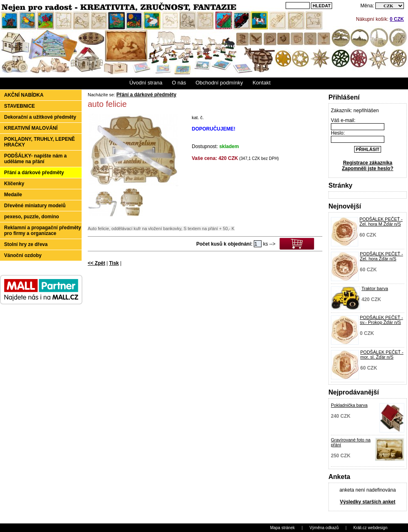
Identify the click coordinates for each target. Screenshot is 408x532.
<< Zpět (96, 263)
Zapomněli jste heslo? (368, 168)
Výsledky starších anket (368, 502)
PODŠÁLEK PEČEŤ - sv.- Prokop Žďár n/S (381, 320)
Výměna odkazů (324, 528)
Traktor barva (375, 288)
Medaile (13, 195)
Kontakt (262, 83)
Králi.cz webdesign (370, 528)
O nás (179, 83)
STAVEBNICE (20, 106)
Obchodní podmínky (219, 83)
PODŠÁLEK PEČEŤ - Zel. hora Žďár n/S (381, 256)
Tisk (114, 263)
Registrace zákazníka (368, 163)
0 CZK (397, 19)
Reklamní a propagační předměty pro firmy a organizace (43, 231)
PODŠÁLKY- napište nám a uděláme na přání (35, 159)
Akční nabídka (24, 95)
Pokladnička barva (349, 405)
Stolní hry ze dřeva (26, 244)
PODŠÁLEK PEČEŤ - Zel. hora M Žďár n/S (381, 222)
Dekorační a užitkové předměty (40, 117)
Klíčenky (14, 184)
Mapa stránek (283, 528)
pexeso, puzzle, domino (32, 217)
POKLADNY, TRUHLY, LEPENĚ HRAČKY (40, 142)
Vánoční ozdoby (23, 255)
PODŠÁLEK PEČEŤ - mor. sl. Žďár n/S (382, 355)
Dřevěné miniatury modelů (35, 206)
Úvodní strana (146, 83)
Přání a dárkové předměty (34, 173)
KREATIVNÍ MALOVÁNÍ (31, 128)
